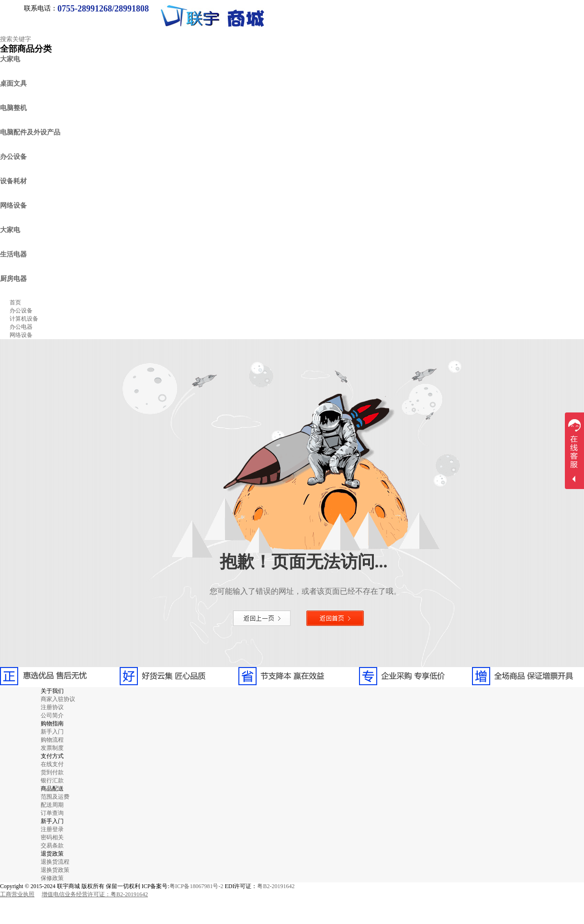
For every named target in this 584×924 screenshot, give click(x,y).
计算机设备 (24, 319)
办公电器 (21, 327)
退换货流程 (55, 862)
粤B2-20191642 (276, 886)
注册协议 (52, 707)
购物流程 (52, 740)
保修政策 (52, 878)
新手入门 (52, 732)
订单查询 (52, 813)
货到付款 (52, 772)
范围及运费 (55, 797)
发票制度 (52, 748)
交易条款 (52, 846)
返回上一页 (262, 618)
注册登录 (52, 829)
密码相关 (52, 837)
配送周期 (52, 805)
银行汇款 (52, 780)
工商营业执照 (17, 894)
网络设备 (21, 335)
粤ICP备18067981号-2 (197, 886)
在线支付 (52, 764)
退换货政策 (55, 870)
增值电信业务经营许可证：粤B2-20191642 (95, 894)
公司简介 (52, 715)
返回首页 (335, 618)
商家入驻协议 (58, 699)
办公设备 (21, 311)
